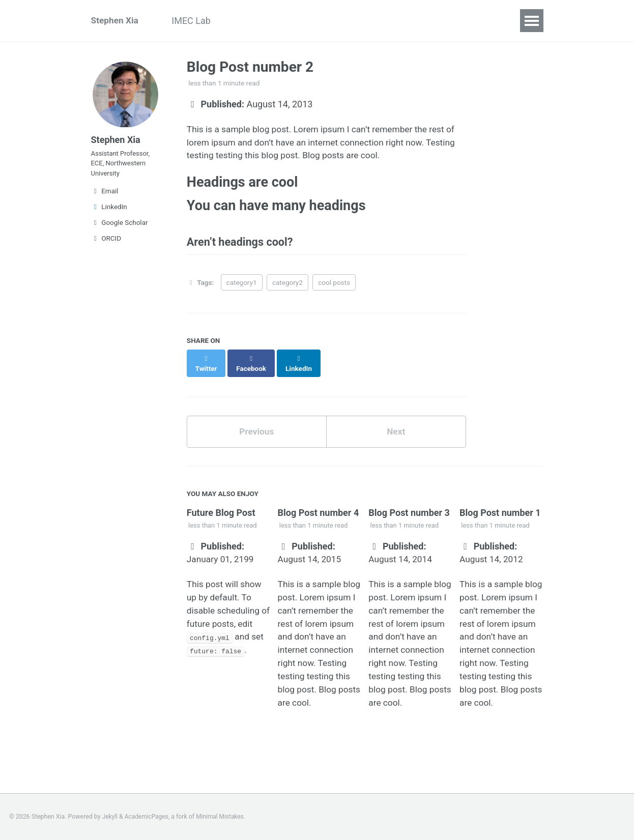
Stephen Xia (116, 21)
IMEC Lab (197, 21)
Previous (257, 428)
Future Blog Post (221, 510)
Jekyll (110, 817)
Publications (311, 21)
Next (396, 428)
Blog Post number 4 (319, 510)
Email (105, 197)
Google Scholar (120, 229)
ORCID (106, 245)
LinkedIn (109, 213)
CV (361, 21)
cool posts (334, 288)
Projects (251, 21)
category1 (242, 288)
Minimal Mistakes (223, 817)
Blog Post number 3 (409, 510)
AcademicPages (148, 817)
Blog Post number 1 (500, 510)
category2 (287, 288)
